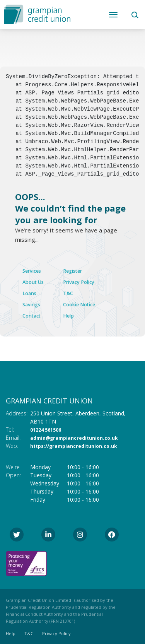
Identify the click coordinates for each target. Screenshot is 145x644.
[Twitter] (19, 534)
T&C (77, 292)
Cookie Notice (91, 304)
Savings (33, 304)
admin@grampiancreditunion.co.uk (79, 437)
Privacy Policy (90, 282)
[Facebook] (114, 534)
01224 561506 (48, 429)
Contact (34, 314)
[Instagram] (82, 534)
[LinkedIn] (50, 534)
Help (77, 314)
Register (83, 270)
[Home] (37, 14)
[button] (134, 15)
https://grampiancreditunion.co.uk (79, 445)
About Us (36, 282)
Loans (31, 292)
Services (34, 270)
